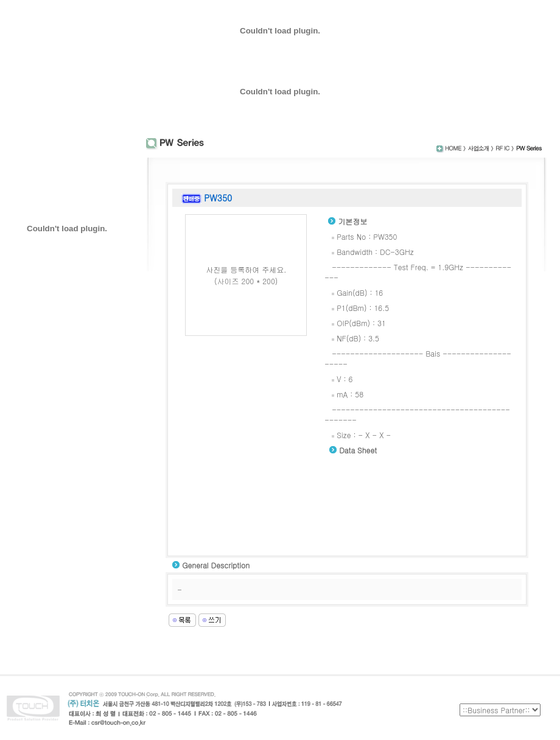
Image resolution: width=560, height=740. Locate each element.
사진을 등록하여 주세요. (246, 269)
